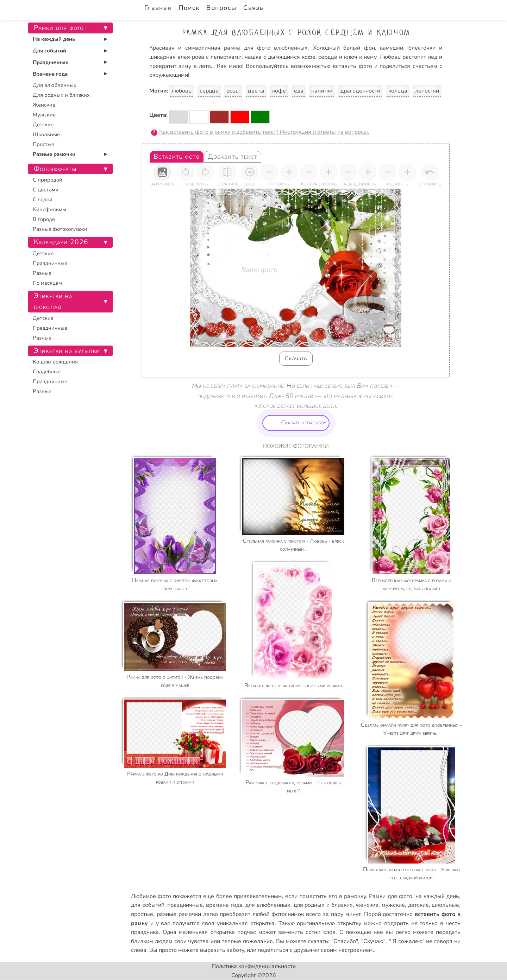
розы (233, 91)
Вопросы (221, 8)
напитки (322, 91)
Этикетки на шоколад (53, 301)
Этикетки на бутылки (67, 351)
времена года (224, 905)
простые (142, 914)
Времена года (50, 74)
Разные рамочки (54, 154)
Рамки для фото (390, 896)
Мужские (44, 115)
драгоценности (360, 91)
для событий (148, 905)
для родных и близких (323, 905)
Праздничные (51, 62)
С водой (43, 200)
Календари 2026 (61, 242)
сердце (209, 91)
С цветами (46, 190)
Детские (43, 125)
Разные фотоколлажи (60, 229)
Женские (44, 105)
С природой (48, 180)
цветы (256, 91)
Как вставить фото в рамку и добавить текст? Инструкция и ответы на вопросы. (264, 132)
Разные (42, 273)
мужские (393, 905)
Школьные (46, 134)
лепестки (427, 91)
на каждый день (437, 896)
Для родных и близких (61, 95)
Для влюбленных (55, 85)
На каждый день (54, 39)
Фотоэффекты (55, 169)
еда (299, 91)
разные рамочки (179, 914)
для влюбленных (268, 905)
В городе (44, 219)
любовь (181, 91)
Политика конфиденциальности (254, 966)
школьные (445, 905)
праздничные (185, 905)
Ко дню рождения (55, 362)
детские (418, 905)
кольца (398, 91)
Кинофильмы (49, 209)
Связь (253, 8)
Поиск (189, 8)
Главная (158, 8)
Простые (43, 144)
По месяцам (47, 283)
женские (367, 905)
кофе (279, 91)
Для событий (49, 51)
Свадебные (47, 372)
